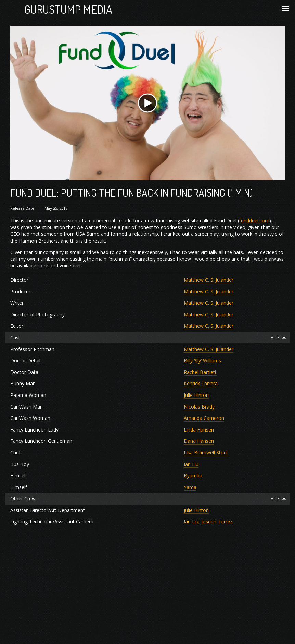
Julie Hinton (196, 395)
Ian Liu (191, 464)
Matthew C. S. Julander (209, 280)
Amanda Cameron (204, 418)
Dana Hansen (199, 441)
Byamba (193, 476)
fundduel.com (254, 221)
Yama (190, 487)
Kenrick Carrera (201, 383)
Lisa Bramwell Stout (206, 453)
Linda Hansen (199, 430)
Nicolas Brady (199, 407)
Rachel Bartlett (200, 372)
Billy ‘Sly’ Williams (202, 360)
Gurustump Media (68, 9)
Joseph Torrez (217, 521)
